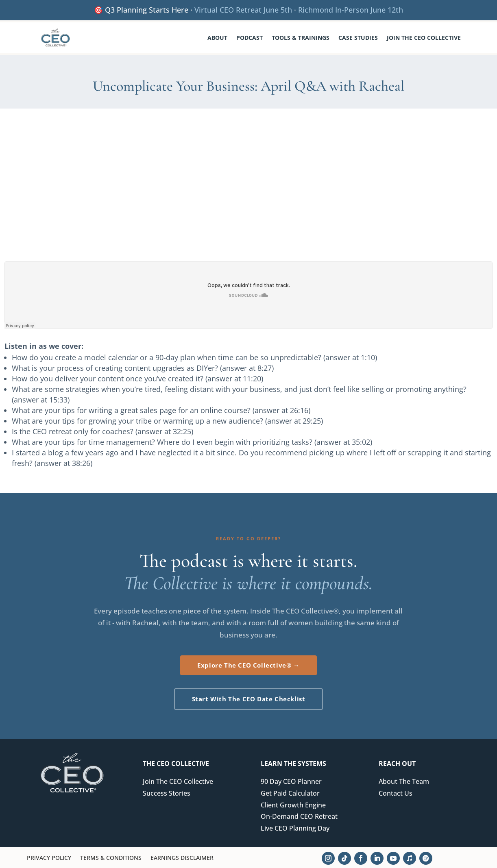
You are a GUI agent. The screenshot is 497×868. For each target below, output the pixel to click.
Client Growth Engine (293, 805)
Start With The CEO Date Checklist (249, 699)
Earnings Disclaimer (182, 858)
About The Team (404, 781)
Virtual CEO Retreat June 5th (243, 10)
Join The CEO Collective (424, 38)
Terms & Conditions (111, 858)
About (217, 38)
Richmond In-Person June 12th (351, 10)
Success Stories (167, 793)
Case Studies (358, 38)
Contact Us (396, 793)
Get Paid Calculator (290, 793)
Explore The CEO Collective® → (248, 665)
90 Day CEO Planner (291, 781)
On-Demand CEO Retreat (299, 816)
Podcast (250, 38)
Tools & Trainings (301, 38)
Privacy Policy (49, 858)
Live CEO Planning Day (295, 828)
